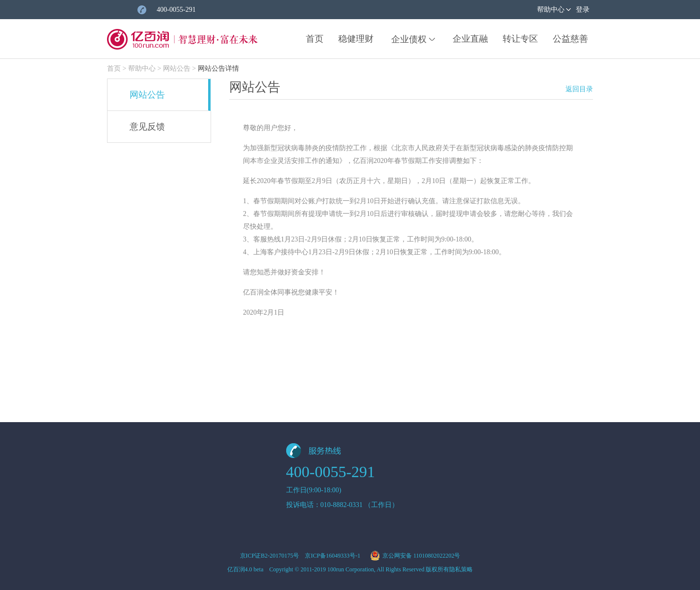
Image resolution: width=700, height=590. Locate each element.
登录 (583, 10)
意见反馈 (147, 127)
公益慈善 (570, 39)
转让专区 (520, 39)
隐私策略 (461, 569)
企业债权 (409, 39)
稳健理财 (356, 39)
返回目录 (579, 89)
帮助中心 (551, 10)
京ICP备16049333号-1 (333, 556)
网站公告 (177, 68)
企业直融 (470, 39)
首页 (315, 39)
